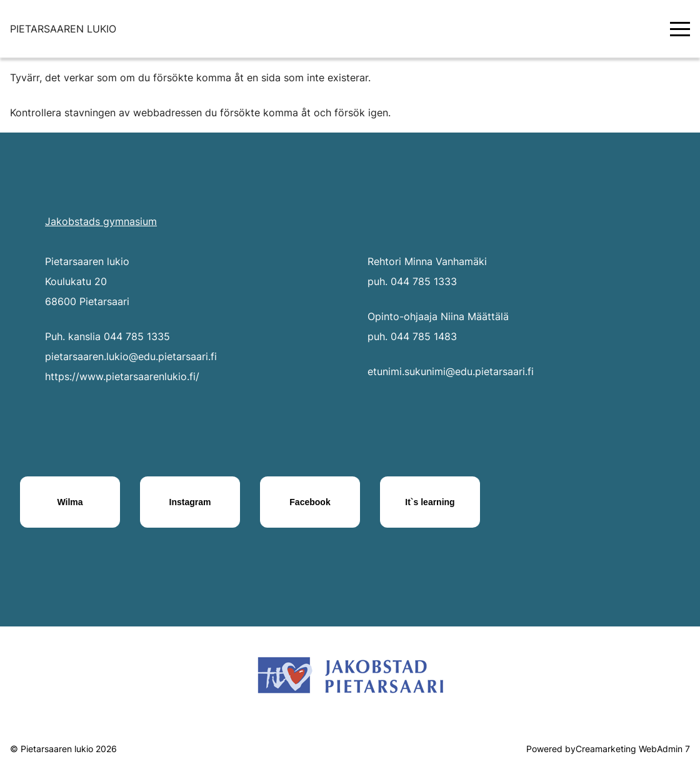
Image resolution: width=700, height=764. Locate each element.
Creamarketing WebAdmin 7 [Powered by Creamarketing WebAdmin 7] (633, 749)
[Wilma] (70, 502)
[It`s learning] (430, 502)
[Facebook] (310, 502)
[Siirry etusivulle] (63, 29)
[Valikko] (680, 29)
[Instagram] (190, 502)
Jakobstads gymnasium (101, 221)
